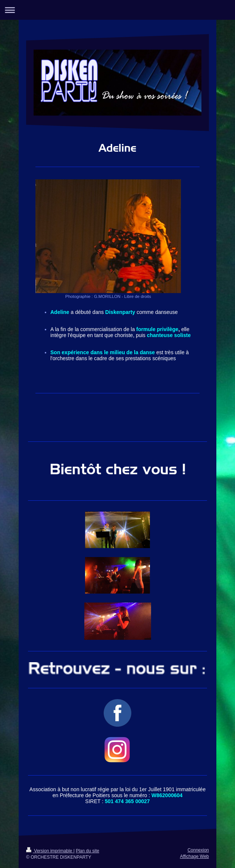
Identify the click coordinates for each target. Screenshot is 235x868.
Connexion (198, 850)
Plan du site (87, 851)
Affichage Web (194, 856)
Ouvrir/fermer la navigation (117, 10)
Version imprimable (50, 851)
